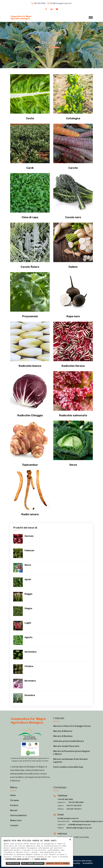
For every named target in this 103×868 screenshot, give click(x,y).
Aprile (28, 579)
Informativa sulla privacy (81, 861)
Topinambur (30, 465)
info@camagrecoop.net (61, 3)
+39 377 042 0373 (74, 805)
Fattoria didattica (18, 815)
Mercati (14, 810)
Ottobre (29, 666)
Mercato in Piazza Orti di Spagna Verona (72, 726)
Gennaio (29, 536)
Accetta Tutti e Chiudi (58, 863)
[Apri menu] (91, 18)
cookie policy (40, 859)
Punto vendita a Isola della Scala (68, 767)
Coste (30, 118)
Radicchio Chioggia (30, 415)
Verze (73, 465)
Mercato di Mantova (63, 731)
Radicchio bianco (30, 366)
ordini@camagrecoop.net (79, 824)
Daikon (73, 267)
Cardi (30, 168)
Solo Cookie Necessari (33, 863)
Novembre (30, 681)
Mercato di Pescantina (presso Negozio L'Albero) (72, 753)
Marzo (28, 565)
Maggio (28, 594)
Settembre (31, 652)
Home (46, 47)
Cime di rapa (30, 217)
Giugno (28, 608)
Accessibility (88, 863)
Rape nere (73, 316)
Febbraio (29, 551)
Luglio (28, 623)
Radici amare (30, 514)
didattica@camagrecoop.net (79, 828)
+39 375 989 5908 (76, 802)
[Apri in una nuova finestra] (46, 9)
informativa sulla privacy (17, 859)
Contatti (14, 825)
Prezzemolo (30, 316)
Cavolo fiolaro (30, 267)
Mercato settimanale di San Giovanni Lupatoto (70, 760)
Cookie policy (75, 863)
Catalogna (73, 118)
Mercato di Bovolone (63, 736)
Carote (73, 168)
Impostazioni (13, 863)
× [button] (70, 840)
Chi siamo (15, 800)
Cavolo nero (73, 217)
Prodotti (14, 805)
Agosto (29, 637)
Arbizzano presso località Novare (69, 741)
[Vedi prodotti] (18, 539)
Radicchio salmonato (73, 415)
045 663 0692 (40, 3)
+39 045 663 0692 (65, 799)
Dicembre (30, 695)
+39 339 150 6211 (74, 809)
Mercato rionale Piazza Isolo (66, 746)
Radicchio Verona (73, 366)
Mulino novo (16, 820)
